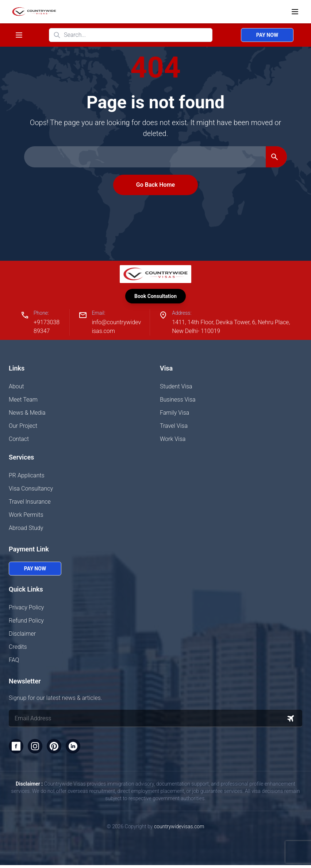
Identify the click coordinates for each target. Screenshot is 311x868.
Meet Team (23, 401)
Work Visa (173, 440)
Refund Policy (26, 622)
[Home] (33, 12)
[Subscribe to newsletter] (291, 720)
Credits (18, 648)
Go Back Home (155, 185)
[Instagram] (37, 748)
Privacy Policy (26, 609)
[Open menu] (295, 12)
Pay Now (267, 35)
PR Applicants (27, 477)
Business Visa (178, 401)
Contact (19, 440)
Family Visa (174, 414)
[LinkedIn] (78, 748)
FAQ (14, 661)
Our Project (23, 427)
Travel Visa (174, 427)
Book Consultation (155, 297)
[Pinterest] (58, 748)
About (16, 388)
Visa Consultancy (31, 490)
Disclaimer (22, 635)
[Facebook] (17, 748)
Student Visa (176, 388)
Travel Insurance (30, 503)
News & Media (27, 414)
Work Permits (26, 516)
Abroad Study (26, 529)
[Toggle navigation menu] (19, 35)
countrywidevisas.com (179, 829)
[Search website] (131, 35)
